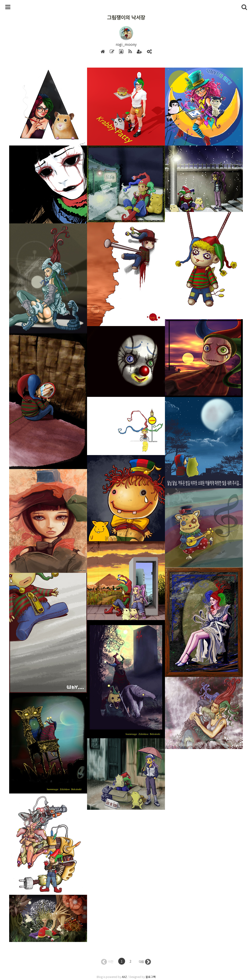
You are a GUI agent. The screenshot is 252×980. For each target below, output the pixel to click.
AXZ (124, 977)
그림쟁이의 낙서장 (126, 17)
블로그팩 (151, 977)
